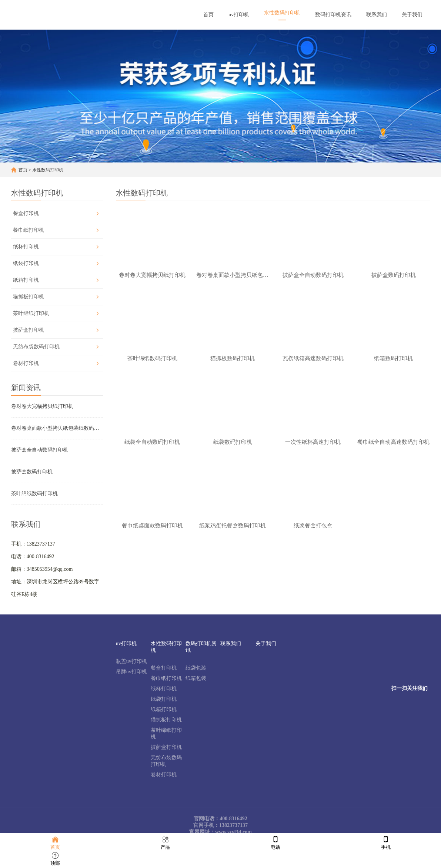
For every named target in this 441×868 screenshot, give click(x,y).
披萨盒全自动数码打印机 (40, 450)
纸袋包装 (196, 668)
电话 (275, 842)
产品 (166, 842)
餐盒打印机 (26, 213)
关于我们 (266, 644)
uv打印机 (126, 644)
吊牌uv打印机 (131, 672)
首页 (23, 170)
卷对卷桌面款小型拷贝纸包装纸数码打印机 (57, 428)
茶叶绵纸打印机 (31, 313)
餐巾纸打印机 (29, 230)
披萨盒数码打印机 (32, 472)
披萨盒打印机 (29, 330)
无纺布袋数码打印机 (36, 347)
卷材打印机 (26, 363)
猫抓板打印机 (29, 297)
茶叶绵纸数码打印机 (34, 494)
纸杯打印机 (26, 247)
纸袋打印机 (26, 263)
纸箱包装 (196, 678)
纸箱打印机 (26, 280)
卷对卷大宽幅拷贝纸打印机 (42, 406)
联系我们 (231, 644)
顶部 (55, 858)
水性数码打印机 (48, 170)
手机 (386, 842)
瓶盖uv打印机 (131, 661)
